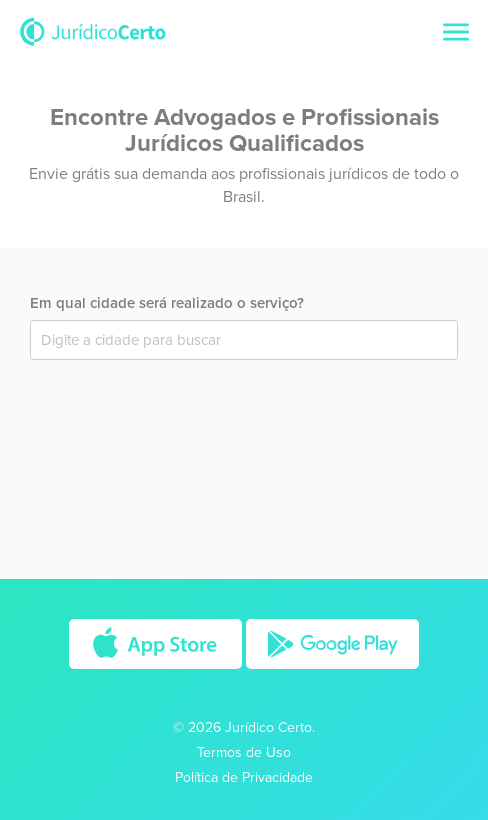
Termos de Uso (244, 752)
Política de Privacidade (244, 777)
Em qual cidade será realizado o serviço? (167, 303)
